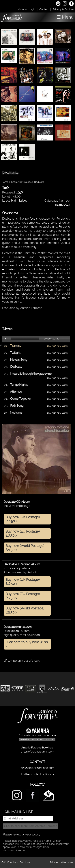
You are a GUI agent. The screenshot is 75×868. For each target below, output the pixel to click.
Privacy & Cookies (63, 9)
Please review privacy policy (22, 834)
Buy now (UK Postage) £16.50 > (23, 519)
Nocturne (16, 413)
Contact (44, 9)
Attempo (16, 392)
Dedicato (39, 182)
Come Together (20, 399)
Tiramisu (16, 346)
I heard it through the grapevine (31, 374)
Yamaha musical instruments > (37, 739)
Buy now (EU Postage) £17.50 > (23, 533)
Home (5, 182)
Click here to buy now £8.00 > (27, 644)
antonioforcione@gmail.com (37, 752)
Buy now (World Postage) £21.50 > (25, 548)
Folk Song (17, 406)
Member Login (26, 9)
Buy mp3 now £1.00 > (58, 346)
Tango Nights (19, 385)
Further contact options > (37, 774)
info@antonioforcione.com (37, 768)
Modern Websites (62, 862)
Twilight (15, 353)
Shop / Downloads (21, 182)
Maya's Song (19, 360)
